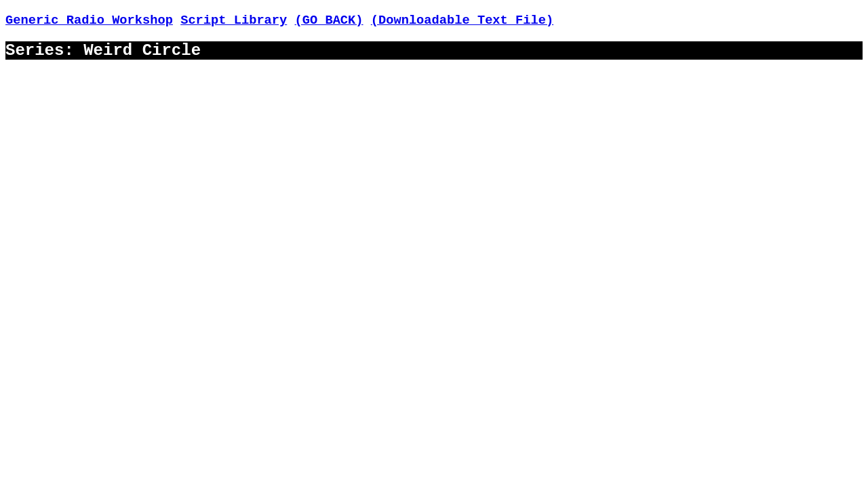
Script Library (234, 20)
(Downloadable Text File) (462, 20)
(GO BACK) (329, 20)
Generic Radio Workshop (89, 20)
